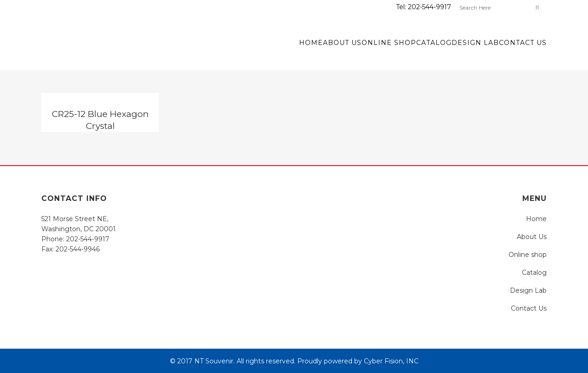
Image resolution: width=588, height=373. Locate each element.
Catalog (534, 273)
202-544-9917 (430, 7)
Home (536, 219)
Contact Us (529, 308)
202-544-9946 (78, 249)
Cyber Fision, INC (391, 361)
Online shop (528, 255)
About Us (532, 237)
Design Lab (528, 290)
